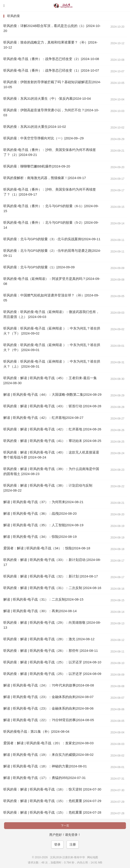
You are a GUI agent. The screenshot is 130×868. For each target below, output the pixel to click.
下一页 (65, 826)
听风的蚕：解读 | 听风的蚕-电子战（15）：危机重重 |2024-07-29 (52, 801)
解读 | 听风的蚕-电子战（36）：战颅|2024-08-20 (40, 513)
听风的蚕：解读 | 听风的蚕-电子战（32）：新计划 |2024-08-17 (51, 576)
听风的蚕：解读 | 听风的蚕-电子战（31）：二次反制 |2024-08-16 (52, 588)
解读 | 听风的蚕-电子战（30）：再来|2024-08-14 (40, 611)
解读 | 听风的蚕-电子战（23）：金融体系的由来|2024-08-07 (49, 697)
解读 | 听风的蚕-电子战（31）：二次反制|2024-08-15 (43, 599)
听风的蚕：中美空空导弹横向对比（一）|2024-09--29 (44, 138)
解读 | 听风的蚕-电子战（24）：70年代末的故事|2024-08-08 (49, 685)
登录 (57, 844)
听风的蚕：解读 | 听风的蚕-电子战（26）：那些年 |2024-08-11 (51, 651)
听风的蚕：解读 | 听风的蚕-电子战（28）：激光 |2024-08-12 (49, 639)
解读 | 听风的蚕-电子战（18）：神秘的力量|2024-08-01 (45, 766)
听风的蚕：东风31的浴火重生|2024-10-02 (35, 127)
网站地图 (93, 857)
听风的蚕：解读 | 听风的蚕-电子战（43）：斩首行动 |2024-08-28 (52, 406)
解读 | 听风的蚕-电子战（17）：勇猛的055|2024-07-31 (45, 778)
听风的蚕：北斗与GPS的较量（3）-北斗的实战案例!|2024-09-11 (52, 239)
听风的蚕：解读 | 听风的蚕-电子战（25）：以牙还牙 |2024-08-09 (52, 674)
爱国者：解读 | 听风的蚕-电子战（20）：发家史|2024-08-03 (49, 743)
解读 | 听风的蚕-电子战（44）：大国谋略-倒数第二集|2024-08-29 (52, 394)
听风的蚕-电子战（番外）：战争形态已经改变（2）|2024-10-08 (51, 59)
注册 (73, 844)
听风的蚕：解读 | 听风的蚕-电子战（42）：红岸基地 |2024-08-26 (52, 429)
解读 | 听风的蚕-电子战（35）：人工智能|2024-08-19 (43, 525)
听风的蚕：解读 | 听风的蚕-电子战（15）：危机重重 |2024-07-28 (52, 812)
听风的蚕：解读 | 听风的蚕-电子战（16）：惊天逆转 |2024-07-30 (52, 789)
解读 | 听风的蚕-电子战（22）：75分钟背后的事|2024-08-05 (49, 720)
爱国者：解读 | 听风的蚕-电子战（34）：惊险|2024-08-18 (47, 548)
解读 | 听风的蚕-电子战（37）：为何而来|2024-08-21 (43, 502)
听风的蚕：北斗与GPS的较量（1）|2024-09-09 (39, 267)
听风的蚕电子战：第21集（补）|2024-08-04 (36, 731)
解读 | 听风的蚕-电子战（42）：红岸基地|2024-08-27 (43, 418)
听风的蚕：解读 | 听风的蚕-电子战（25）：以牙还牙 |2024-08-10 (52, 662)
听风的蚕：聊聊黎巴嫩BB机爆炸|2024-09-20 (37, 166)
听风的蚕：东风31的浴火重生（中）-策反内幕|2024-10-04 (47, 98)
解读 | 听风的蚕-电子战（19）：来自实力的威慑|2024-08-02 (49, 755)
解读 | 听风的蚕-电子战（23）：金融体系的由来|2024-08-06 (49, 708)
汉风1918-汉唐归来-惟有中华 (65, 6)
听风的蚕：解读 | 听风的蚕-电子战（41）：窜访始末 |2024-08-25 (52, 441)
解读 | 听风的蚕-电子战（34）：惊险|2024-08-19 (40, 537)
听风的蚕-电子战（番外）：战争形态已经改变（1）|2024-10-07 (51, 70)
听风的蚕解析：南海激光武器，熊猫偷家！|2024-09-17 (45, 178)
